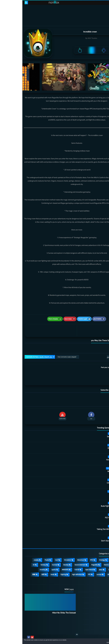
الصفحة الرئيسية (94, 595)
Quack (95, 494)
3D (11, 565)
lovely (30, 574)
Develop (44, 565)
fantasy (21, 565)
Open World (67, 570)
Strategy (80, 560)
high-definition (55, 574)
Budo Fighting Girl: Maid (88, 506)
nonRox (90, 637)
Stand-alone (86, 565)
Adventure (58, 560)
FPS (67, 574)
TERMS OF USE (94, 606)
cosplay (14, 560)
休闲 (21, 574)
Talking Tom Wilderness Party (86, 529)
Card (34, 560)
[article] (29, 331)
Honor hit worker (90, 460)
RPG (69, 560)
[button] (100, 642)
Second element (58, 565)
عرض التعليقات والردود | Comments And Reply (17, 357)
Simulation (45, 560)
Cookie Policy (95, 616)
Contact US (96, 622)
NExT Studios (70, 38)
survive (77, 574)
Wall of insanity (91, 471)
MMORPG (43, 570)
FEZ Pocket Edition (90, 518)
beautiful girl (99, 574)
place (78, 570)
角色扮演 (100, 579)
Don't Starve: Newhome (88, 541)
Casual (91, 560)
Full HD (55, 570)
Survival (32, 565)
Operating (89, 570)
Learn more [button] (87, 642)
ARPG (87, 574)
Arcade (101, 570)
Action (101, 560)
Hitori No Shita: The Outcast (42, 613)
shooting (20, 570)
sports (31, 570)
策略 (11, 574)
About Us (96, 627)
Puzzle (24, 560)
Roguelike (72, 565)
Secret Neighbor (91, 436)
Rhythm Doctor (91, 448)
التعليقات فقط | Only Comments (45, 357)
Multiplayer (99, 565)
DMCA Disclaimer (93, 600)
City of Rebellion (91, 483)
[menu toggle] (105, 3)
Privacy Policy (95, 611)
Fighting (41, 574)
